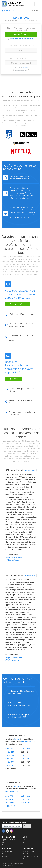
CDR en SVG (10, 762)
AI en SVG (9, 796)
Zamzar (17, 739)
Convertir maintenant (21, 63)
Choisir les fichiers (19, 34)
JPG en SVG (10, 803)
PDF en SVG (25, 803)
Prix (3, 845)
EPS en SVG (10, 799)
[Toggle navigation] (37, 4)
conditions (26, 67)
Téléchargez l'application (18, 304)
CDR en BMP (26, 749)
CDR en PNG (26, 759)
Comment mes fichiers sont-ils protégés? (22, 39)
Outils (4, 854)
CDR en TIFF (10, 765)
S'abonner (27, 826)
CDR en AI (9, 749)
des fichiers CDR (28, 742)
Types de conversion (9, 840)
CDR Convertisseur (30, 470)
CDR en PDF (10, 759)
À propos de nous (29, 851)
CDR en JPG (10, 755)
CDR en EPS (10, 752)
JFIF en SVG (26, 799)
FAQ (24, 840)
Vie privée (26, 859)
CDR (14, 11)
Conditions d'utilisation (31, 856)
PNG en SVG (10, 806)
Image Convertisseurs (14, 557)
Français (35, 10)
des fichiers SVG (11, 791)
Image (8, 11)
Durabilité (26, 854)
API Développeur (8, 851)
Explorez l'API (13, 379)
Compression (6, 842)
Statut (25, 842)
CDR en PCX (26, 755)
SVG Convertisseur (30, 575)
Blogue (4, 856)
